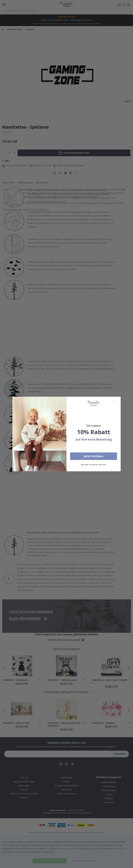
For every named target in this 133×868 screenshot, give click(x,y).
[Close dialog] (114, 401)
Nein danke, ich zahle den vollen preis (94, 465)
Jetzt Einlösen (94, 456)
